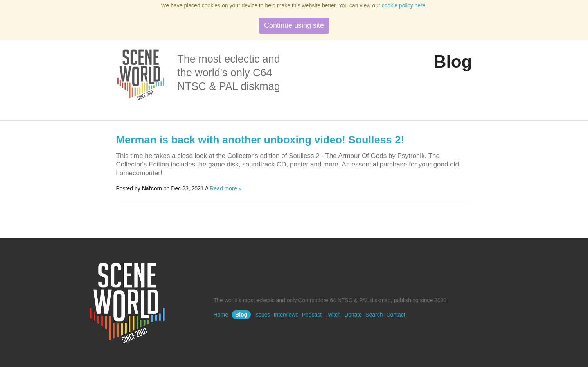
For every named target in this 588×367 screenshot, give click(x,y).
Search (374, 315)
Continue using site (294, 25)
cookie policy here (404, 5)
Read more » (226, 188)
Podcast (312, 315)
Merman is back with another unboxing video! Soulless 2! (260, 140)
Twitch (333, 315)
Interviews (286, 315)
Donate (353, 315)
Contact (396, 315)
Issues (262, 315)
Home (221, 315)
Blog (241, 315)
